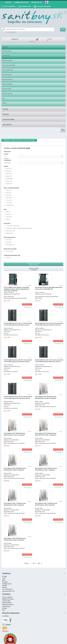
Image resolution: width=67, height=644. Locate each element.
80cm (9, 193)
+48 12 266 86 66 (10, 6)
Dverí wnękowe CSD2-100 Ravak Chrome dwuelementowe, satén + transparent (46, 469)
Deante (9, 174)
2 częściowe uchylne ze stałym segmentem (19, 228)
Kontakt (8, 2)
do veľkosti (10, 205)
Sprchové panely (7, 51)
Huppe (9, 176)
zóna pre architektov (44, 6)
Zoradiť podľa (7, 160)
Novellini (9, 179)
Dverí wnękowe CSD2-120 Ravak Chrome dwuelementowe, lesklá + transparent (15, 539)
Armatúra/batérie (7, 89)
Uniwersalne (10, 245)
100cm (9, 198)
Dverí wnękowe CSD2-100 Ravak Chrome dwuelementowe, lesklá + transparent (15, 469)
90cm (9, 195)
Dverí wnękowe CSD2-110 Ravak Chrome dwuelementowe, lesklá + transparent (15, 504)
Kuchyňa (5, 109)
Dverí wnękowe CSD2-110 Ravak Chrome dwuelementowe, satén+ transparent (46, 504)
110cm (9, 200)
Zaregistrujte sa (22, 2)
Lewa (9, 240)
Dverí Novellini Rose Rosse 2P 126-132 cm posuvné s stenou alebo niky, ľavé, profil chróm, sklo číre (18, 361)
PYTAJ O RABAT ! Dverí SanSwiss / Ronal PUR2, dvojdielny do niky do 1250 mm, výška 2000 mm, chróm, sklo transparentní (17, 289)
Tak (8, 258)
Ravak (9, 184)
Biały (8, 212)
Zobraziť (6, 154)
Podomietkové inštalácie (9, 65)
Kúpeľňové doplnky (7, 60)
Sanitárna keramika (7, 93)
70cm (9, 190)
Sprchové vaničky (7, 75)
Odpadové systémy (7, 84)
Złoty (8, 219)
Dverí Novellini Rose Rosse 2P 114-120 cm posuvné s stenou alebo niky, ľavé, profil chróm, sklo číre (18, 324)
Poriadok (5, 582)
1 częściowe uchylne (12, 226)
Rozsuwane (10, 231)
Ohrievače (6, 114)
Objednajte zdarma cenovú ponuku (34, 264)
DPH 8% (5, 586)
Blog (63, 130)
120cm (9, 203)
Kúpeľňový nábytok (7, 79)
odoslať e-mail (26, 6)
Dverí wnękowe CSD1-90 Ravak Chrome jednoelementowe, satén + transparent (46, 434)
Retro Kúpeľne (7, 125)
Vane (3, 98)
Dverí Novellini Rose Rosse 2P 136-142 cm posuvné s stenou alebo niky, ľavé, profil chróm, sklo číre (49, 324)
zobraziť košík (32, 41)
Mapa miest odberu (8, 605)
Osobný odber (6, 601)
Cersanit (9, 171)
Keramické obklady (9, 119)
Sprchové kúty (6, 56)
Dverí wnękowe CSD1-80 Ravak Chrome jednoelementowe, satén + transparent (14, 434)
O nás (4, 578)
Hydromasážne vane (7, 70)
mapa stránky (6, 606)
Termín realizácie (7, 597)
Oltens (9, 181)
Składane (9, 233)
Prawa (9, 242)
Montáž (5, 588)
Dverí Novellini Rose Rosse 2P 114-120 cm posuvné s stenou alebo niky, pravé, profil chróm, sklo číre (18, 397)
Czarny (9, 217)
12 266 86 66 (9, 589)
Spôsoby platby (7, 603)
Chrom (9, 214)
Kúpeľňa (5, 47)
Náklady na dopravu (8, 599)
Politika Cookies (7, 584)
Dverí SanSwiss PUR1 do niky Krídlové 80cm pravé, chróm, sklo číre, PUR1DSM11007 (49, 288)
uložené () (15, 39)
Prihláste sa (37, 2)
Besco (9, 169)
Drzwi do (10, 251)
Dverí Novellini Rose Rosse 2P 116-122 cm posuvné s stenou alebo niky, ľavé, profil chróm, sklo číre (49, 361)
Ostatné (4, 103)
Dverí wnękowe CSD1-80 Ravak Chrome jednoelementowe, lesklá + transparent (46, 397)
